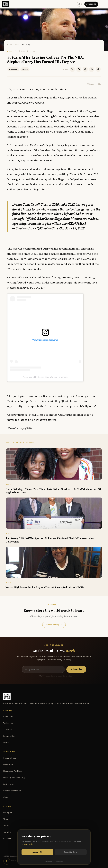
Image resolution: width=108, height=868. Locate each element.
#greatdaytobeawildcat (28, 223)
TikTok (6, 826)
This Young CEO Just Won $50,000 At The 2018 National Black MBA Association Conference (50, 540)
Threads (7, 819)
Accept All (37, 852)
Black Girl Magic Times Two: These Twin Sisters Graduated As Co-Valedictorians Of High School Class (53, 491)
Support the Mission (12, 791)
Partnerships (9, 784)
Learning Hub (9, 736)
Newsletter (8, 765)
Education (13, 69)
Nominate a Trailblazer (13, 771)
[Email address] (43, 669)
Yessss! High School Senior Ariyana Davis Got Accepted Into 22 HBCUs (45, 587)
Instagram (8, 813)
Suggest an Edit (94, 84)
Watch (6, 743)
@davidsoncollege (49, 219)
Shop (6, 797)
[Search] (79, 4)
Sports (25, 69)
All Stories (8, 730)
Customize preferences (54, 861)
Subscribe (91, 4)
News (17, 45)
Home (10, 45)
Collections (8, 716)
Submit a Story (54, 625)
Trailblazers (8, 723)
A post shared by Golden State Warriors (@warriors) (45, 377)
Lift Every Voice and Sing (14, 778)
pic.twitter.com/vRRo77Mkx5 (66, 223)
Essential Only (71, 852)
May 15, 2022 (75, 228)
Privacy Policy (28, 844)
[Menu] (103, 4)
